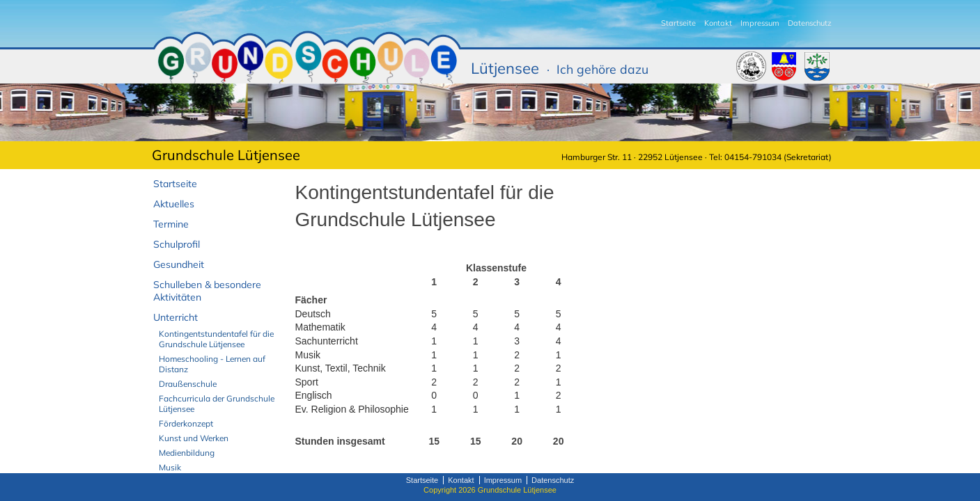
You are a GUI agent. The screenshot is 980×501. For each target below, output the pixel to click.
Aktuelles (174, 204)
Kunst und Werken (194, 438)
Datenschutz (810, 23)
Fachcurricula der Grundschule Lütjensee (217, 404)
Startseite (678, 23)
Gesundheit (179, 264)
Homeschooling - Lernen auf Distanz (212, 364)
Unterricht (176, 317)
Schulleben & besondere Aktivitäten (207, 291)
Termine (171, 224)
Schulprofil (177, 244)
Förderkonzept (186, 423)
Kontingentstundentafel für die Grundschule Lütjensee (216, 339)
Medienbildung (187, 453)
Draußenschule (188, 384)
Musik (170, 467)
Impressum (760, 23)
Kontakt (718, 23)
